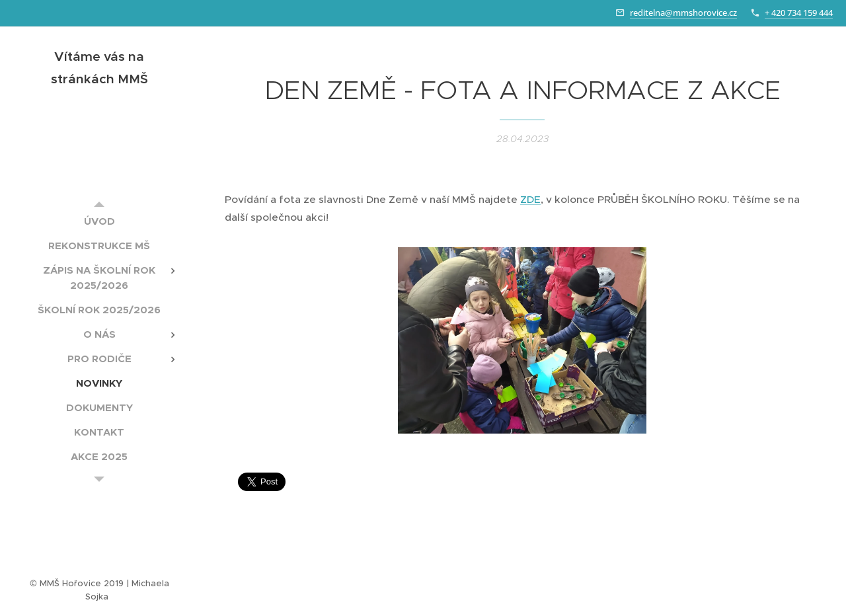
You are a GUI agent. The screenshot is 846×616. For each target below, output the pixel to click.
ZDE (530, 199)
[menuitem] (99, 221)
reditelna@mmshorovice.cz (683, 13)
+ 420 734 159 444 (799, 13)
